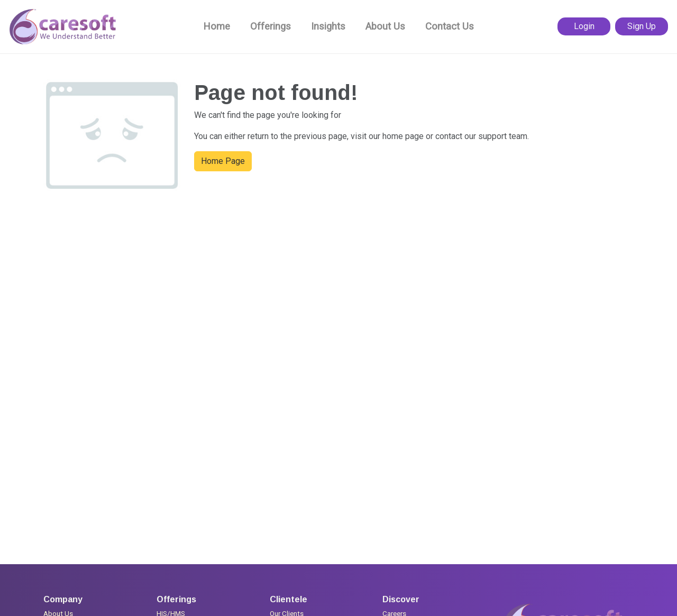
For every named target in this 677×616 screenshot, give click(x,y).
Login (584, 26)
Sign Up (642, 26)
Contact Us (450, 26)
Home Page (223, 161)
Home (217, 26)
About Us (385, 26)
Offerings (271, 26)
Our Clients (287, 607)
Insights (328, 26)
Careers (394, 607)
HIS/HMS (171, 607)
